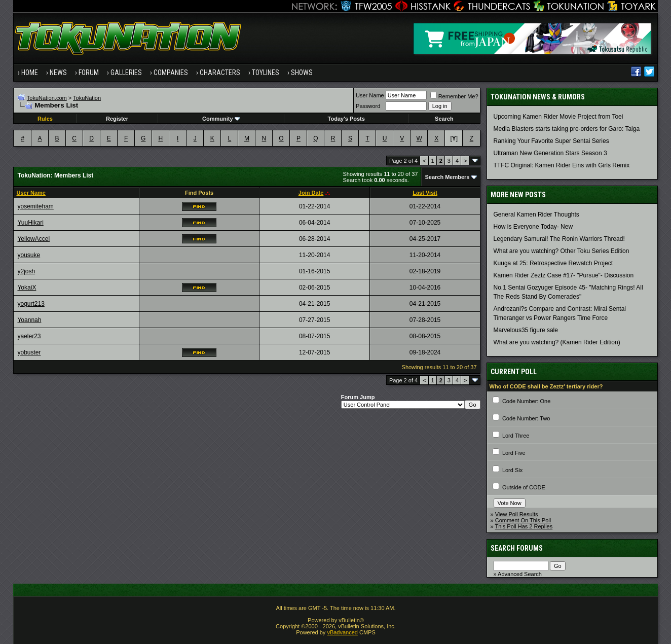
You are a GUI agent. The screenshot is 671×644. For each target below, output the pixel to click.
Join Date (311, 193)
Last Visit (425, 193)
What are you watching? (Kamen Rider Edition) (557, 342)
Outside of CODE (524, 487)
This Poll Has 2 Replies (524, 526)
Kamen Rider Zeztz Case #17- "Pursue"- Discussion (564, 275)
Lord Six (512, 470)
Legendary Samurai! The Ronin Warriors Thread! (559, 239)
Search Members (447, 177)
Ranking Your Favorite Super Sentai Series (551, 141)
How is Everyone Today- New (533, 227)
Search (444, 119)
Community (221, 119)
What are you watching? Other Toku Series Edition (562, 251)
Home (30, 73)
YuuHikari (30, 223)
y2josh (26, 271)
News (58, 73)
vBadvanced (342, 632)
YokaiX (27, 288)
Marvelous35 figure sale (526, 330)
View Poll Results (517, 514)
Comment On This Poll (523, 520)
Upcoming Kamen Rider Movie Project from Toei (558, 117)
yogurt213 (31, 304)
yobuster (29, 352)
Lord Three (516, 436)
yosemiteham (35, 206)
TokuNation (87, 98)
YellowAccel (33, 239)
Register (117, 119)
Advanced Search (520, 574)
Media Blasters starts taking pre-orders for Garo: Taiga (567, 129)
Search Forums (517, 548)
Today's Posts (346, 119)
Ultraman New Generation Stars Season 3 (550, 153)
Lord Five (514, 453)
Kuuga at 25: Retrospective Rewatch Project (553, 263)
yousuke (29, 255)
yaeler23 (29, 336)
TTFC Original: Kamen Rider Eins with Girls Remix (562, 165)
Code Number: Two (526, 418)
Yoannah (29, 320)
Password (368, 106)
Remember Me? (454, 96)
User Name (370, 95)
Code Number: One (526, 401)
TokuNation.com (47, 98)
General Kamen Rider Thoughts (536, 214)
